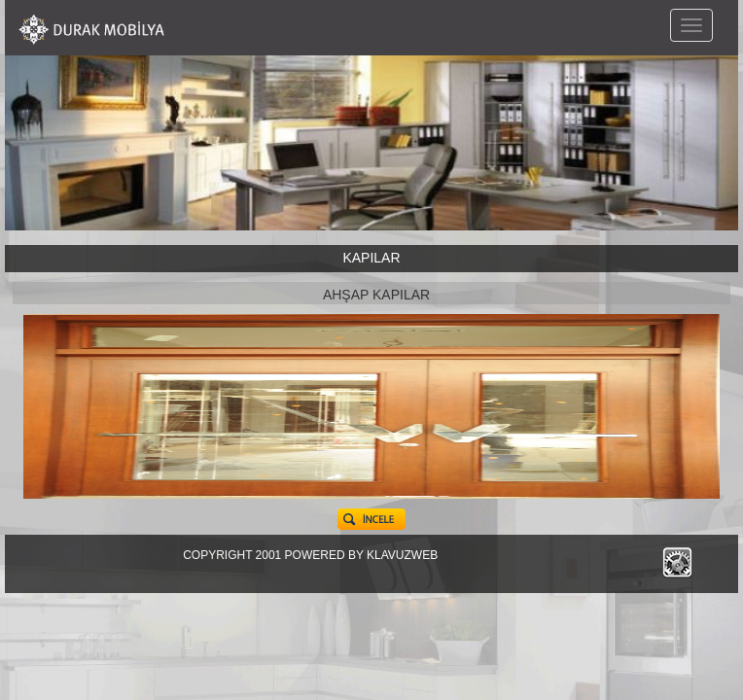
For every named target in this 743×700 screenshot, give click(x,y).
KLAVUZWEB (402, 555)
